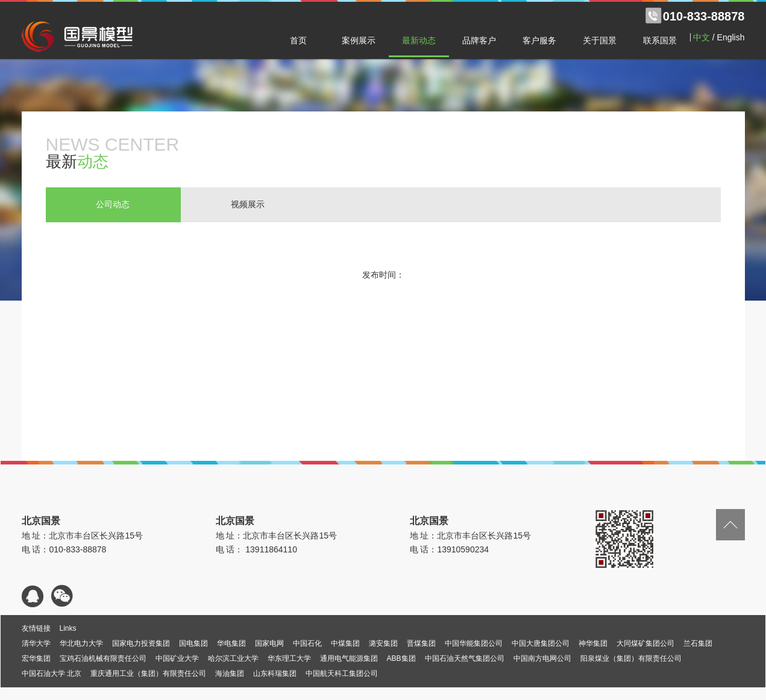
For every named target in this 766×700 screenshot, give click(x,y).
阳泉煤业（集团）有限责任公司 (631, 658)
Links (68, 628)
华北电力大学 (81, 643)
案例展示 (359, 40)
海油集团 (230, 673)
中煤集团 (345, 643)
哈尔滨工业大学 (233, 658)
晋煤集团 (421, 643)
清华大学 (36, 643)
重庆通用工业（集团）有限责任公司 (148, 673)
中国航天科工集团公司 (342, 673)
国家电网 (269, 643)
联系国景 (660, 40)
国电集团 (193, 643)
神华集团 (593, 643)
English (731, 37)
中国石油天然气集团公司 (465, 658)
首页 (298, 40)
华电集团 (231, 643)
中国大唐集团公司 (541, 643)
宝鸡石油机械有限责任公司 (103, 658)
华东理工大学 (289, 658)
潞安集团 (383, 643)
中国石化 (307, 643)
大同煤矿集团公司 (645, 643)
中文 (702, 37)
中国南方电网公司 (542, 658)
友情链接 (36, 628)
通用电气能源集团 (349, 658)
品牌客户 (479, 40)
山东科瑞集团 (275, 673)
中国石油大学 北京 (52, 673)
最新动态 (419, 40)
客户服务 (539, 40)
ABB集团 (401, 658)
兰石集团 (698, 643)
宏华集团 (36, 658)
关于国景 (600, 40)
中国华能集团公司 (474, 643)
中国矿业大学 (177, 658)
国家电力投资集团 (141, 643)
